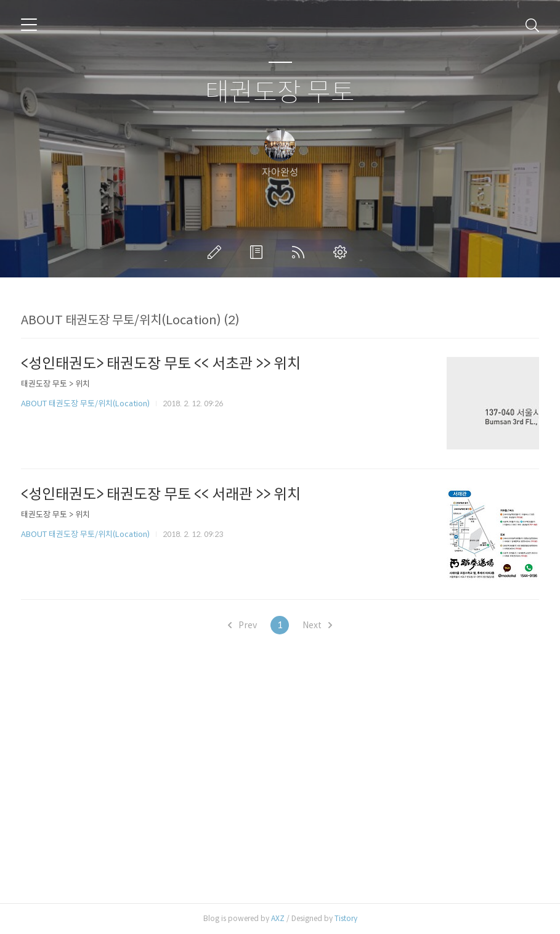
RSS (301, 252)
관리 (343, 252)
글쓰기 (217, 252)
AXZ (278, 918)
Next (317, 625)
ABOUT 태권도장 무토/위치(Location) (85, 404)
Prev (242, 625)
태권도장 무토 (280, 93)
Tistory (346, 918)
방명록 (259, 252)
